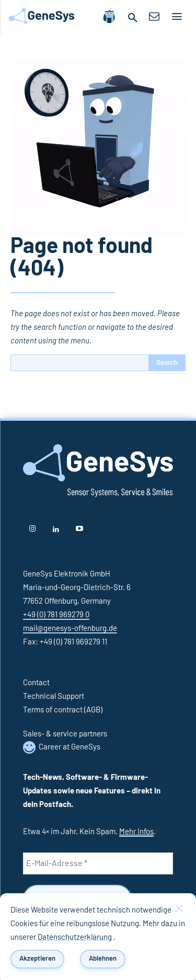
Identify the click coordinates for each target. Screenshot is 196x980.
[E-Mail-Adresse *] (98, 863)
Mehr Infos (136, 832)
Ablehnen (103, 959)
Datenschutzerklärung (76, 937)
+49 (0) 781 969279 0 (56, 615)
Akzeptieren (37, 959)
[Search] (167, 363)
